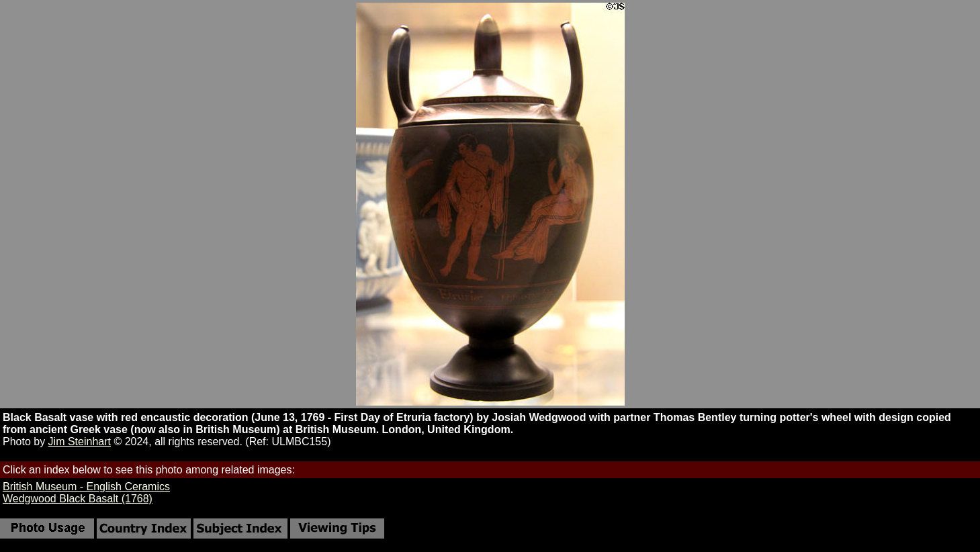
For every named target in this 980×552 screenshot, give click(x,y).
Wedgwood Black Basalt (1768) (78, 499)
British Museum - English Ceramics (86, 487)
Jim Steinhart (80, 442)
